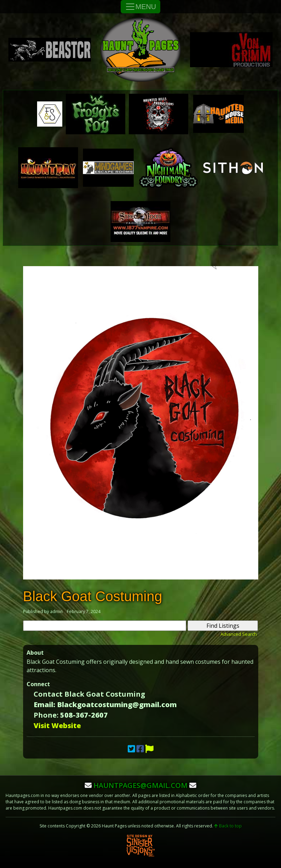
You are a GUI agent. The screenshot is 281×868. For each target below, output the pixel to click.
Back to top (228, 826)
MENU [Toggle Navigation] (140, 7)
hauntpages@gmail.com (140, 785)
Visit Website (57, 725)
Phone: (46, 715)
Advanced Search (239, 634)
